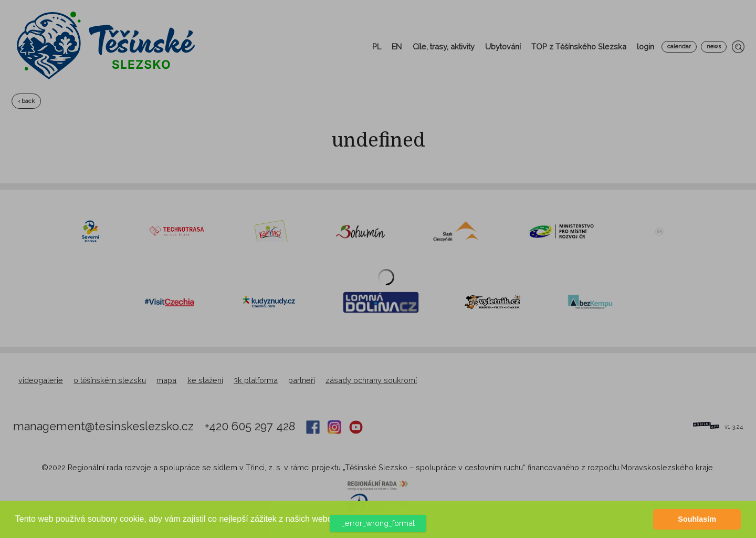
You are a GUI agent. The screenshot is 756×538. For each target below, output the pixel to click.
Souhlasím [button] (697, 519)
